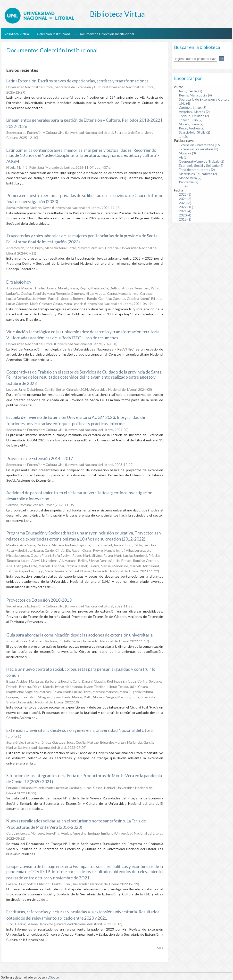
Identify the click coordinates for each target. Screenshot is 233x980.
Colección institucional (54, 34)
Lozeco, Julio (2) (191, 120)
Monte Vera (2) (190, 178)
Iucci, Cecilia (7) (191, 91)
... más (183, 136)
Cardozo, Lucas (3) (193, 108)
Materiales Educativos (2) (198, 174)
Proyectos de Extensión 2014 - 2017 (40, 458)
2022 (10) (186, 207)
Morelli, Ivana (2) (191, 124)
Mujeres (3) (187, 153)
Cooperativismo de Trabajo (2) (202, 161)
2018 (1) (185, 219)
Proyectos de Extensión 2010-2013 (39, 600)
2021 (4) (185, 211)
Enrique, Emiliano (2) (194, 116)
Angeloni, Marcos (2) (194, 112)
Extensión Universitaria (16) (200, 145)
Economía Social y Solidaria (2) (201, 165)
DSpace (53, 977)
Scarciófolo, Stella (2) (195, 132)
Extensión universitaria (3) (199, 149)
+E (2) (183, 157)
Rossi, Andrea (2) (192, 128)
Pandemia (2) (189, 182)
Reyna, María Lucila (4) (195, 95)
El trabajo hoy (19, 282)
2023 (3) (185, 203)
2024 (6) (185, 199)
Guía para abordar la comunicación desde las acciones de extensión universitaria (79, 635)
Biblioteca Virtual (17, 34)
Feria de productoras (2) (197, 170)
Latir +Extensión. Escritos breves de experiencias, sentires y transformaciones (77, 81)
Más (160, 948)
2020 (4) (185, 215)
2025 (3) (185, 194)
